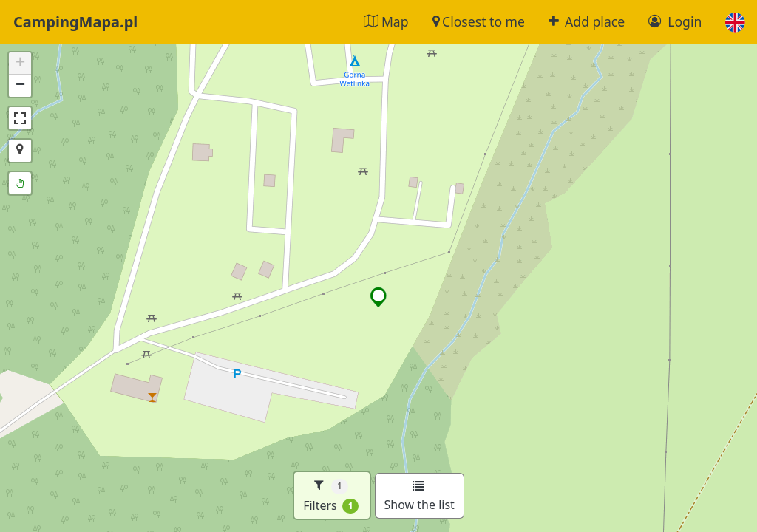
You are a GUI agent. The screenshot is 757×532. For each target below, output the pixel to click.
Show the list (420, 497)
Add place (587, 21)
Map (386, 21)
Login (675, 21)
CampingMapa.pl (75, 22)
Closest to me (479, 21)
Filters (331, 495)
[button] (735, 22)
